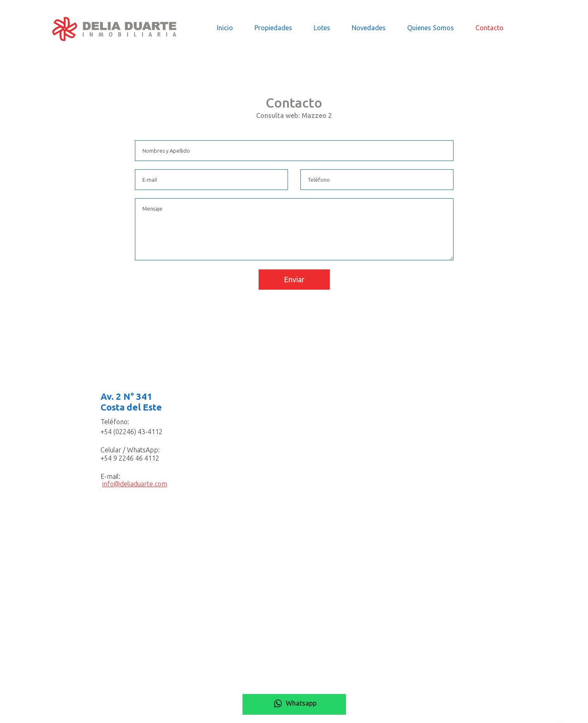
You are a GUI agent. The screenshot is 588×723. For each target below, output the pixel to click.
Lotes (322, 28)
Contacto (490, 28)
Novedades (369, 28)
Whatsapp (294, 703)
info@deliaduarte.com (135, 484)
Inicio (225, 28)
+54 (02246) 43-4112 (132, 432)
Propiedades (273, 28)
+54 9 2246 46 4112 (130, 458)
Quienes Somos (431, 28)
